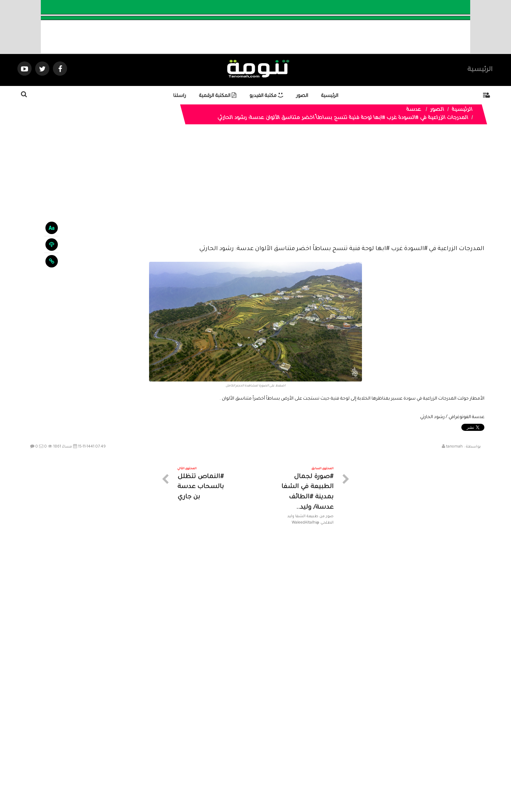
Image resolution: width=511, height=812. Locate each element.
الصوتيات (245, 748)
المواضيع (301, 748)
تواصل (220, 748)
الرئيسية (480, 70)
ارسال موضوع (190, 748)
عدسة (414, 110)
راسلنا (180, 96)
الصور (302, 96)
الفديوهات (273, 748)
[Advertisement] (255, 190)
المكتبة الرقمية (218, 96)
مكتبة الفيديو (266, 96)
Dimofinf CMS (262, 783)
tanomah (454, 447)
